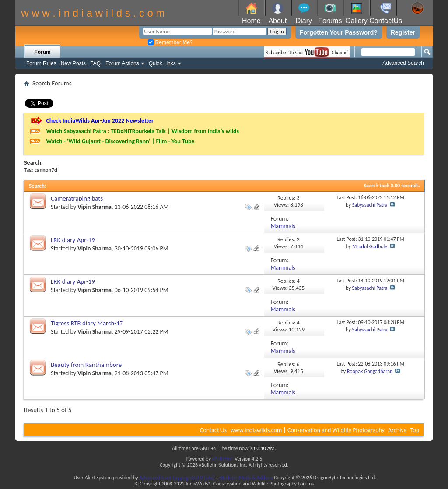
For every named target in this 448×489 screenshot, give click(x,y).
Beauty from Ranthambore (86, 365)
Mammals (283, 226)
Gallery (356, 21)
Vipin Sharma (94, 207)
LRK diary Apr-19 (73, 240)
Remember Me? (170, 42)
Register (403, 32)
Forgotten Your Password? (339, 32)
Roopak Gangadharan (370, 371)
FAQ (95, 63)
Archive (397, 430)
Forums (330, 21)
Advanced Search (403, 63)
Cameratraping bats (77, 198)
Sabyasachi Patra (370, 205)
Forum (42, 52)
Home (251, 21)
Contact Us (213, 430)
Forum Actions (122, 63)
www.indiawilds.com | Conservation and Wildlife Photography (308, 430)
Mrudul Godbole (370, 246)
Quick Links (162, 63)
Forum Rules (41, 63)
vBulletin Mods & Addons (246, 478)
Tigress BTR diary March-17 (87, 323)
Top (415, 430)
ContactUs (386, 21)
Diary (304, 21)
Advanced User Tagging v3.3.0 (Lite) (177, 478)
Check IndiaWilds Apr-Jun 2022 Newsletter (100, 121)
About (277, 21)
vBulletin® (223, 459)
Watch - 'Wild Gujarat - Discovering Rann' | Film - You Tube (120, 141)
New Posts (73, 63)
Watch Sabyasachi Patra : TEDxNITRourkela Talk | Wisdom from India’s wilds (142, 131)
